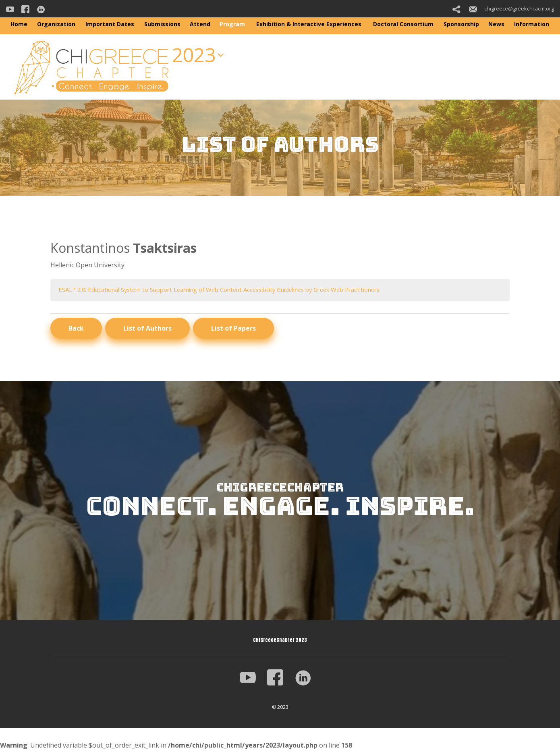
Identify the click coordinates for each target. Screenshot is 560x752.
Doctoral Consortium (403, 24)
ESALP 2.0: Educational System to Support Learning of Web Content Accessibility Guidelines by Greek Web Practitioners (238, 290)
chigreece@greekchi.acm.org (511, 8)
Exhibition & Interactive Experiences (309, 24)
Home (19, 24)
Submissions (162, 24)
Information (532, 24)
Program (232, 24)
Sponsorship (461, 24)
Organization (56, 24)
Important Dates (110, 24)
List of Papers (233, 329)
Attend (200, 24)
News (496, 24)
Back (76, 329)
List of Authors (147, 329)
